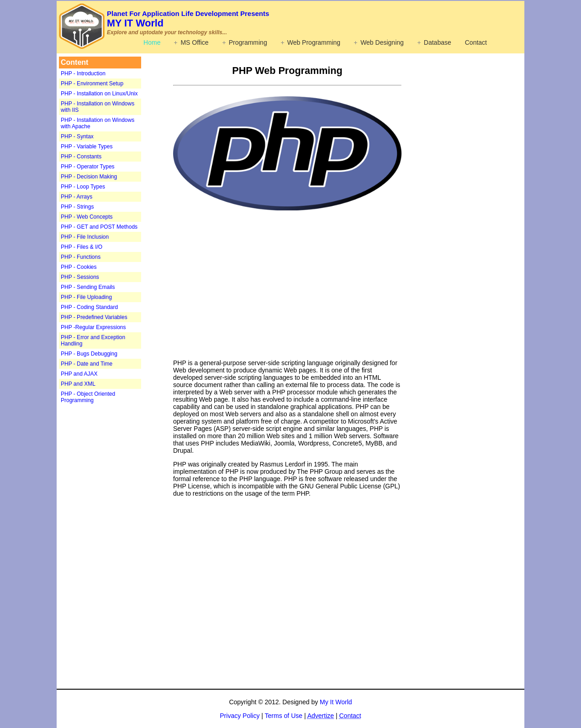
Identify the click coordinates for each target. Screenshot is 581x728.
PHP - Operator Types (88, 167)
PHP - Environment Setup (92, 84)
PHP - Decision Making (89, 177)
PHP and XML (78, 384)
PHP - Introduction (83, 73)
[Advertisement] (116, 550)
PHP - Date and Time (87, 364)
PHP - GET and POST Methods (99, 227)
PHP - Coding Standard (89, 307)
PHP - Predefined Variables (94, 317)
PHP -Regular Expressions (93, 327)
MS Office (194, 42)
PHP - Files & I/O (82, 247)
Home (152, 42)
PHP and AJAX (79, 374)
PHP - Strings (77, 207)
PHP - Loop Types (83, 187)
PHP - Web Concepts (87, 217)
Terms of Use (284, 716)
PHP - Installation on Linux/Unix (99, 94)
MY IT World (188, 19)
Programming (248, 42)
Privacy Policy (240, 716)
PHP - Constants (81, 157)
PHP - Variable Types (87, 147)
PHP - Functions (81, 257)
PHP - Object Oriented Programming (88, 397)
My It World (336, 702)
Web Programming (314, 42)
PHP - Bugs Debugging (89, 354)
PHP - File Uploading (86, 297)
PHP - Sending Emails (88, 287)
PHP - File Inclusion (85, 237)
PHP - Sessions (80, 277)
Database (438, 42)
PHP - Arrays (77, 197)
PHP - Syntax (77, 136)
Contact (476, 42)
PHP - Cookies (79, 267)
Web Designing (382, 42)
